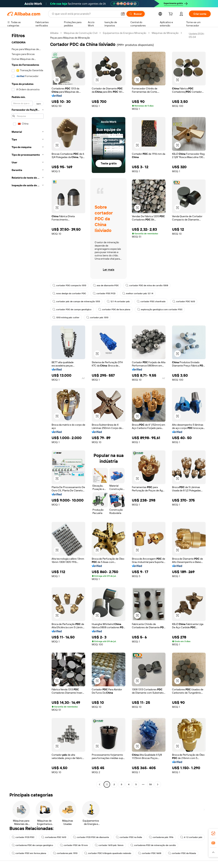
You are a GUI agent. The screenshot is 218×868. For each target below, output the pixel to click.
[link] (213, 833)
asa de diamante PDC (106, 285)
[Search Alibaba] (85, 14)
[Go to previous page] (100, 784)
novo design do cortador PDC (69, 293)
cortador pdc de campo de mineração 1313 (76, 301)
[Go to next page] (158, 784)
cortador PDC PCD (104, 293)
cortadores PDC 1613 (54, 837)
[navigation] (28, 409)
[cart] (171, 14)
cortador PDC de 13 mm (74, 845)
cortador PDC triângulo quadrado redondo (108, 853)
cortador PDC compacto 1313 (69, 285)
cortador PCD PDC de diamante (91, 837)
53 (150, 784)
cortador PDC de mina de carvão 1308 (147, 285)
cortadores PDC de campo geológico (32, 845)
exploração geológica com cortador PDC (160, 309)
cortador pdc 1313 (97, 317)
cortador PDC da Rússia (182, 853)
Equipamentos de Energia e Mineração (125, 33)
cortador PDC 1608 (150, 853)
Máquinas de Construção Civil (81, 33)
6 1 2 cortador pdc (191, 837)
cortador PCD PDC (23, 837)
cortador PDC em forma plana (29, 853)
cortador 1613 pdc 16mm (109, 845)
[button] (123, 14)
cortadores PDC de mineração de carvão (153, 845)
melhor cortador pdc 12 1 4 (138, 293)
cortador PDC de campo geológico (72, 309)
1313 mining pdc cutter (66, 317)
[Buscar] (136, 14)
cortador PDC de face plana (114, 309)
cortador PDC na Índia (129, 837)
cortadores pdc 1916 (161, 837)
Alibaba (54, 33)
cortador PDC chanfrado (151, 301)
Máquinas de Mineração (165, 33)
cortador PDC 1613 (184, 301)
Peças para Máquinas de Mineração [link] (70, 38)
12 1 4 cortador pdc (118, 301)
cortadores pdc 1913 (65, 853)
